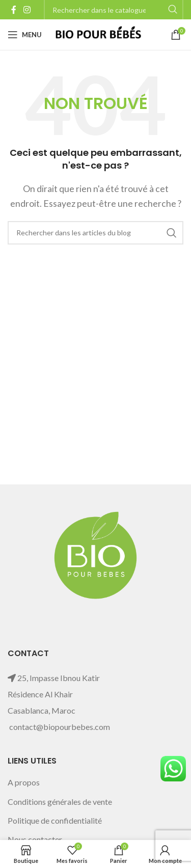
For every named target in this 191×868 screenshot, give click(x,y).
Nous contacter (35, 839)
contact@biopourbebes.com (60, 727)
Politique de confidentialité (55, 820)
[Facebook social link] (14, 10)
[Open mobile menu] (25, 35)
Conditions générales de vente (60, 802)
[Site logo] (98, 33)
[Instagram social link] (27, 10)
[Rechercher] (95, 233)
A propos (24, 782)
